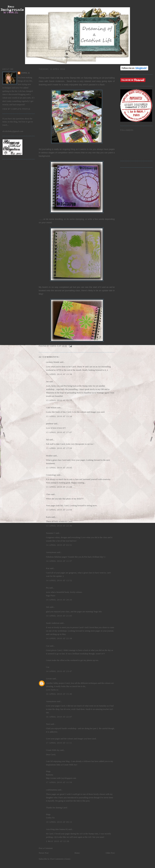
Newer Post (44, 853)
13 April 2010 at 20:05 (59, 468)
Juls (48, 607)
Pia (47, 588)
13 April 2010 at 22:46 (59, 526)
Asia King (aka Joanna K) (57, 829)
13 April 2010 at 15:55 (59, 400)
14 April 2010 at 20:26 (59, 600)
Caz (48, 646)
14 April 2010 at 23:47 (59, 671)
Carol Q (25, 73)
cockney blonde (53, 362)
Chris (48, 494)
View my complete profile (16, 109)
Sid (47, 440)
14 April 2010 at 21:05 (59, 616)
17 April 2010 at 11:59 (59, 782)
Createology (51, 475)
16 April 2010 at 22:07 (59, 717)
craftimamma (52, 790)
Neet (48, 724)
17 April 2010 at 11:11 (59, 743)
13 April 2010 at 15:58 (59, 416)
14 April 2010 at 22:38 (59, 638)
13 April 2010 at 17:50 (59, 448)
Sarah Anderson (57, 81)
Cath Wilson (51, 408)
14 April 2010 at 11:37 (59, 561)
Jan (47, 381)
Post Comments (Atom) (60, 859)
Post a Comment (46, 848)
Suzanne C (51, 533)
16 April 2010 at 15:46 (59, 694)
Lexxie (49, 679)
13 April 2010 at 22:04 (59, 510)
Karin (48, 517)
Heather (49, 456)
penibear (50, 424)
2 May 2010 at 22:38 (58, 841)
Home (77, 853)
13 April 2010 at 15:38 (59, 374)
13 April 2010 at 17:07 (59, 432)
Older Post (110, 853)
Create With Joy (53, 750)
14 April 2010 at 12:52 (59, 580)
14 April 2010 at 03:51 (59, 545)
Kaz (48, 568)
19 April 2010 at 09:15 (59, 822)
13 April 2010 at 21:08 (59, 487)
